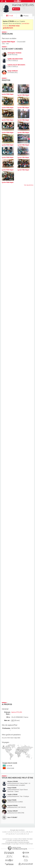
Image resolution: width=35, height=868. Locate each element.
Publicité (24, 839)
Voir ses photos (29, 185)
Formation (30, 839)
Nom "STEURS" (12, 817)
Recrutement (25, 841)
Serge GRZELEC (13, 71)
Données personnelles (11, 842)
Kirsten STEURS (13, 781)
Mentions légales (6, 844)
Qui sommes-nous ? (7, 839)
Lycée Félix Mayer (8, 42)
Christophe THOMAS (14, 53)
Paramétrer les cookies (24, 842)
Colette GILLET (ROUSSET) (16, 65)
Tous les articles (17, 841)
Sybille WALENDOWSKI (15, 59)
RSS (20, 839)
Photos (26, 16)
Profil (11, 16)
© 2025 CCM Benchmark (26, 844)
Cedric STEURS (12, 795)
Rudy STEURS (12, 788)
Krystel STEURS (13, 806)
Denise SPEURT (13, 811)
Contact (16, 839)
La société (9, 841)
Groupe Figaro (15, 844)
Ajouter (17, 9)
